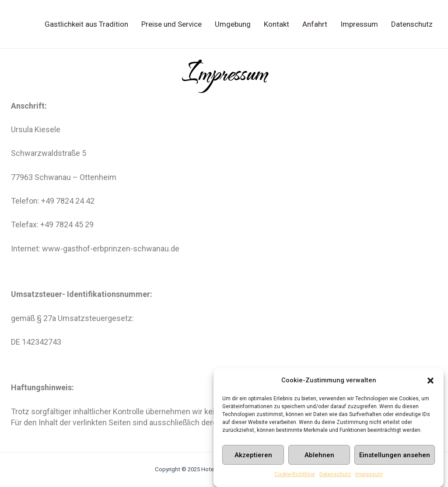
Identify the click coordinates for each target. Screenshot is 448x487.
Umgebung (233, 24)
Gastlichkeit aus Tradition (86, 24)
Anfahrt (315, 24)
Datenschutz (335, 476)
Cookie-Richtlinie (295, 476)
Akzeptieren (253, 456)
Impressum (369, 476)
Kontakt (276, 24)
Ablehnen (319, 456)
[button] (430, 382)
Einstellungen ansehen (395, 456)
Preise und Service (171, 24)
